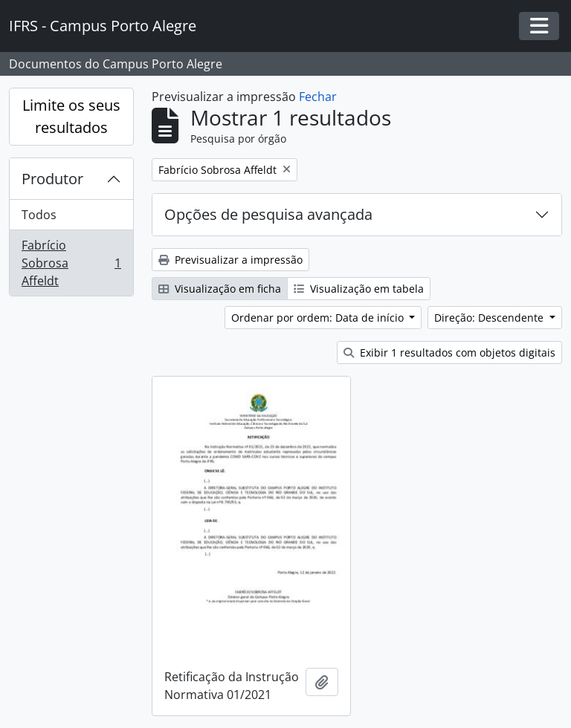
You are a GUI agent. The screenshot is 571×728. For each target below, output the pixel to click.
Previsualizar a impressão (230, 260)
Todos (39, 215)
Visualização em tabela (359, 289)
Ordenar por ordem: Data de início (319, 318)
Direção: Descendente (490, 318)
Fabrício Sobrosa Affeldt (71, 263)
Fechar (318, 97)
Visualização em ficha (220, 289)
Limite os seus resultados (71, 116)
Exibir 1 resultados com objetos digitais (449, 352)
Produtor (52, 179)
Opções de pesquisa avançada (268, 214)
